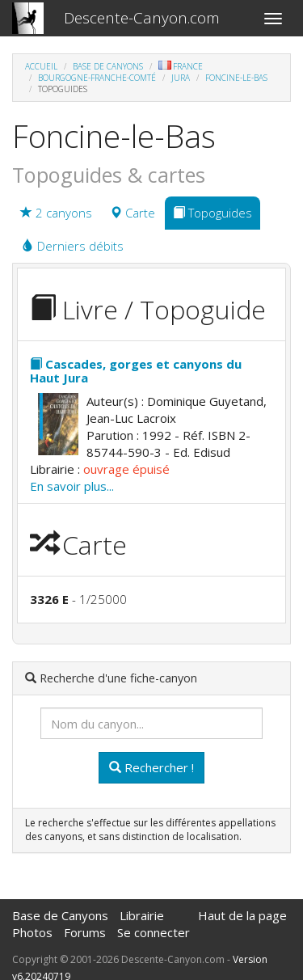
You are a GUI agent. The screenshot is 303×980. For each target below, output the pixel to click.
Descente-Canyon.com (142, 18)
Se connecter (154, 932)
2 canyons (56, 213)
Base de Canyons (108, 66)
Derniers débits (73, 246)
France (181, 66)
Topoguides (213, 213)
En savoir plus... (72, 486)
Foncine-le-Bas (236, 78)
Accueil (41, 66)
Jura (181, 78)
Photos (32, 932)
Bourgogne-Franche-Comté (97, 78)
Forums (85, 932)
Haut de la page (242, 915)
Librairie (142, 915)
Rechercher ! (151, 767)
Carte (133, 213)
